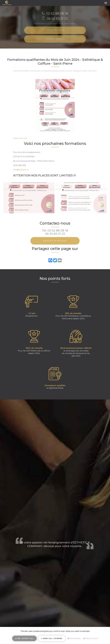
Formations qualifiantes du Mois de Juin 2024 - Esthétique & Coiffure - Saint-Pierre (69, 71)
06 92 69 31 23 (55, 234)
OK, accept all (24, 639)
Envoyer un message (55, 241)
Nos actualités (35, 71)
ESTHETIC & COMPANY (21, 71)
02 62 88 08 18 (58, 230)
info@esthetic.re (21, 170)
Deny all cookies (52, 639)
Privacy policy (91, 639)
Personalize (74, 639)
